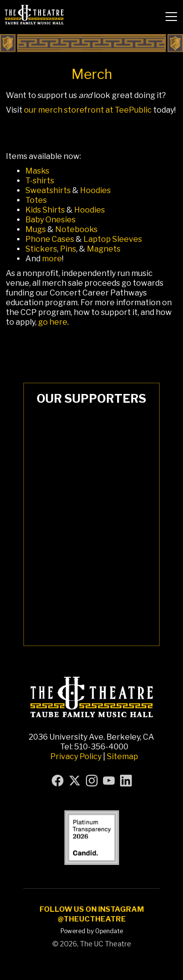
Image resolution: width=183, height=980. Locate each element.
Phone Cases (50, 239)
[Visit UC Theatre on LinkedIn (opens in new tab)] (126, 781)
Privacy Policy (76, 756)
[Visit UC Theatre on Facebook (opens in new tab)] (58, 781)
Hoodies (95, 190)
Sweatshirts (48, 190)
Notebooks (76, 229)
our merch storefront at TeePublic (88, 110)
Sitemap (122, 756)
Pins (68, 249)
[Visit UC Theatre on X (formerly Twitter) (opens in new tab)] (75, 781)
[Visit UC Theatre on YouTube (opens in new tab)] (109, 781)
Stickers (41, 249)
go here (53, 322)
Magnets (104, 249)
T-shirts (40, 181)
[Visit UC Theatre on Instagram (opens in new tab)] (92, 781)
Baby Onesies (51, 220)
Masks (37, 171)
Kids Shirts (45, 210)
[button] (171, 17)
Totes (36, 200)
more (52, 259)
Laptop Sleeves (113, 239)
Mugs (36, 229)
